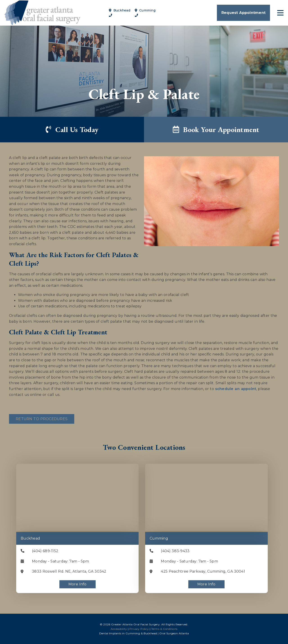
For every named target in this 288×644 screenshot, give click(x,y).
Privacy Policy (139, 629)
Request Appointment (243, 13)
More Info (78, 584)
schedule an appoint (236, 389)
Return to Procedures (42, 419)
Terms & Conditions (164, 629)
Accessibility (119, 629)
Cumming (145, 10)
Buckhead (120, 10)
